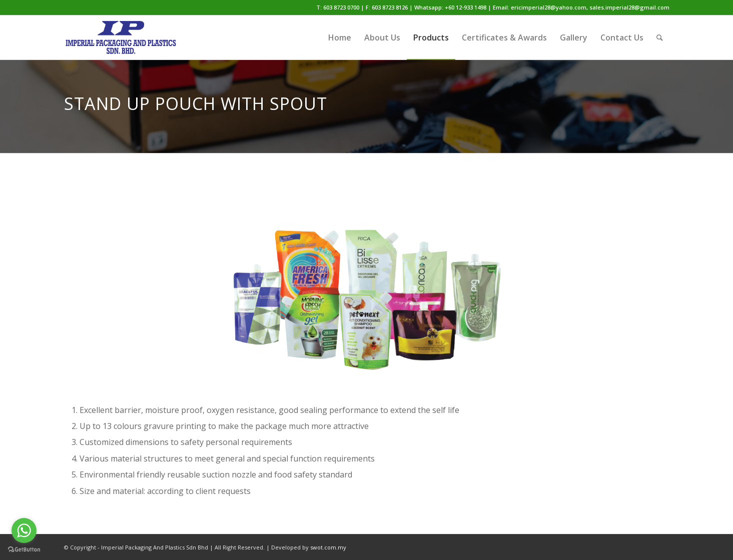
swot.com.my (328, 547)
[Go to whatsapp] (24, 530)
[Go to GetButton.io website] (24, 550)
